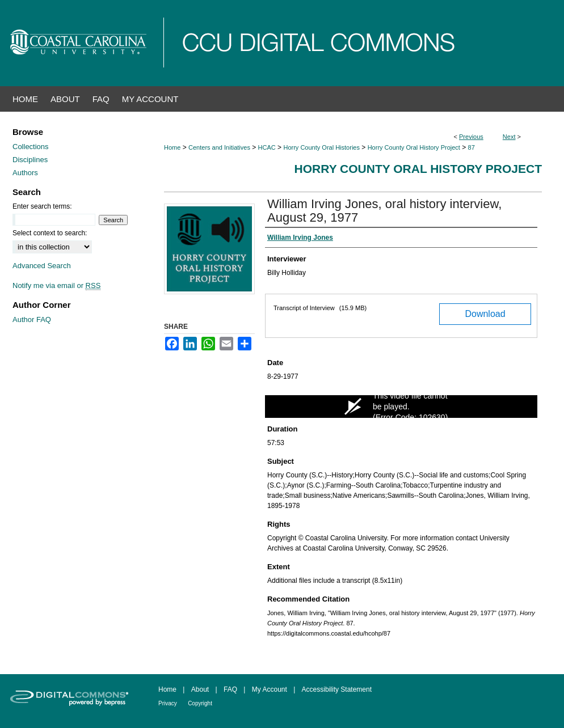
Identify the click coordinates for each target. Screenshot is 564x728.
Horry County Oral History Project (414, 147)
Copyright (200, 703)
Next (509, 137)
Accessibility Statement (337, 689)
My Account (270, 689)
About (200, 689)
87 (472, 147)
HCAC (267, 147)
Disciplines (30, 160)
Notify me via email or (56, 285)
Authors (25, 173)
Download (485, 314)
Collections (31, 147)
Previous (471, 137)
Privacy (168, 703)
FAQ (230, 689)
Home (172, 147)
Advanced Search (42, 266)
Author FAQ (32, 319)
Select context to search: (50, 233)
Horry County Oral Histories (321, 147)
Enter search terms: (42, 206)
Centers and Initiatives (219, 147)
